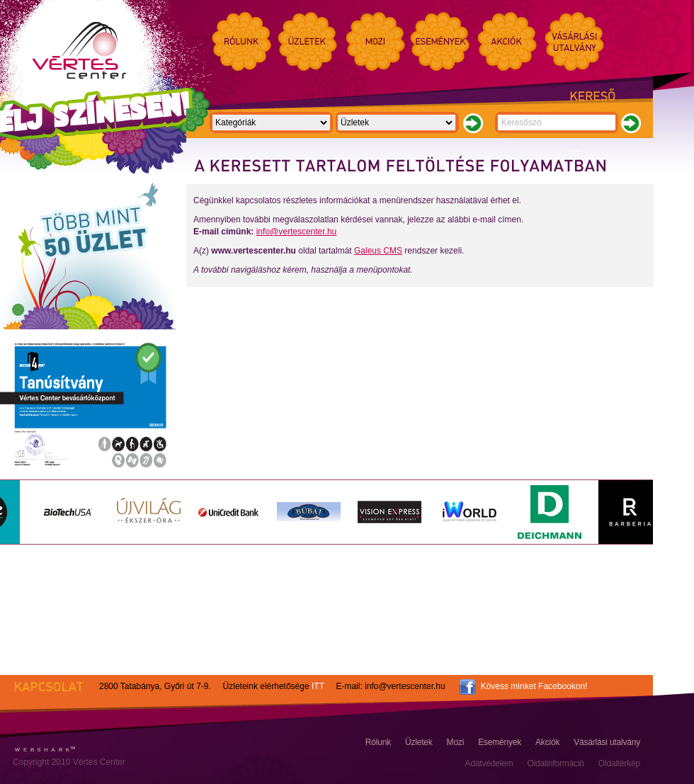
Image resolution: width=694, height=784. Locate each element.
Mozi (456, 742)
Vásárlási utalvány (607, 742)
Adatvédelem (489, 763)
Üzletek (419, 742)
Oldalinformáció (555, 763)
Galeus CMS (378, 251)
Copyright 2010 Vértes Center (69, 762)
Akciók (547, 742)
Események (500, 742)
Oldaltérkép (619, 763)
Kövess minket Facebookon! (534, 686)
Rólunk (378, 742)
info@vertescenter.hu (297, 232)
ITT (318, 686)
